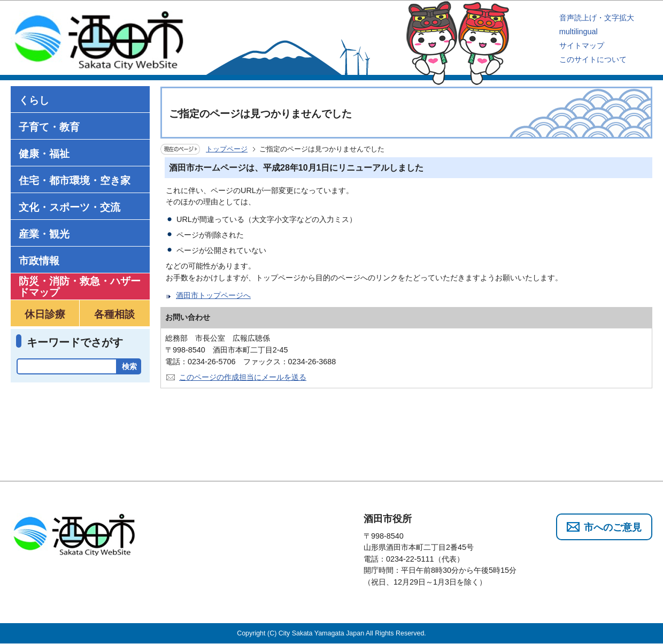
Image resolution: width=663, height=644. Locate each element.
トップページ (227, 149)
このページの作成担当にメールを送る (243, 377)
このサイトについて (593, 59)
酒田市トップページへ (213, 295)
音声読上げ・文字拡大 (597, 18)
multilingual (579, 32)
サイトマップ (582, 45)
